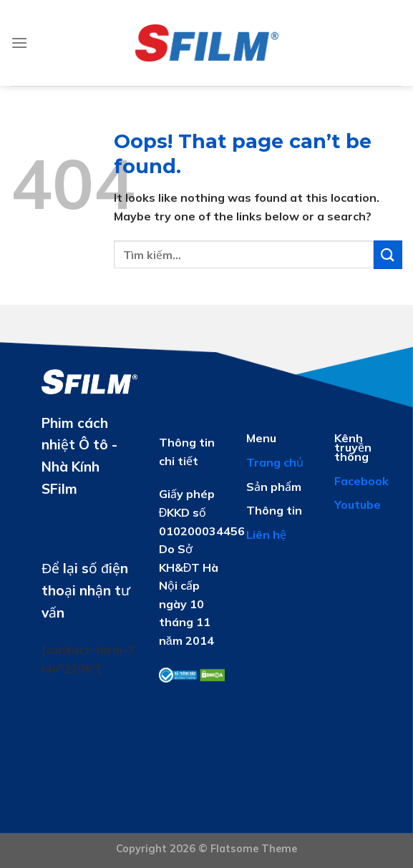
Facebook (361, 481)
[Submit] (388, 254)
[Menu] (19, 43)
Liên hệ (266, 535)
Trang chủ (275, 462)
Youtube (358, 504)
